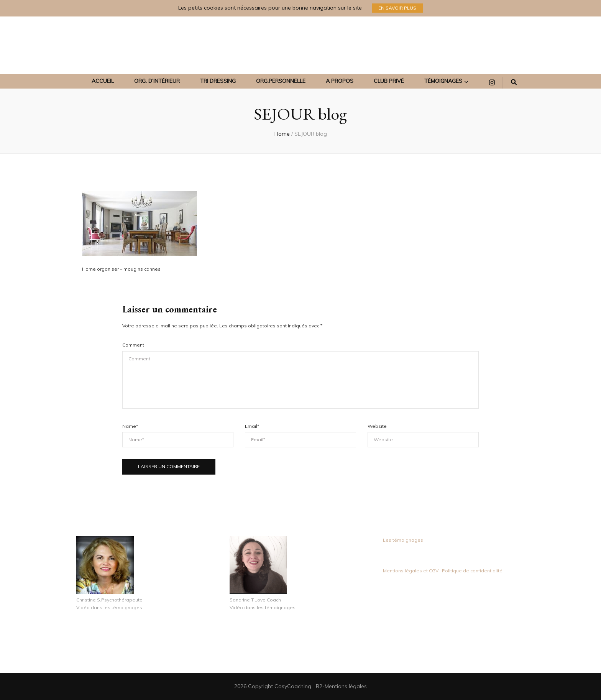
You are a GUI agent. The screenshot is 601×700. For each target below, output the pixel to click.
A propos (340, 81)
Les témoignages (403, 540)
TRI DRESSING (218, 81)
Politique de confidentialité (472, 571)
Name (130, 426)
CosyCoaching (293, 686)
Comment (133, 345)
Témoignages (443, 81)
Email (252, 426)
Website (377, 426)
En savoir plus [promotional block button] (397, 8)
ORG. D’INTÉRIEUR (157, 81)
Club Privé (389, 81)
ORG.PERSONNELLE (281, 81)
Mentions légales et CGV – (412, 571)
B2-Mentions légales (341, 686)
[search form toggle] (514, 82)
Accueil (103, 81)
